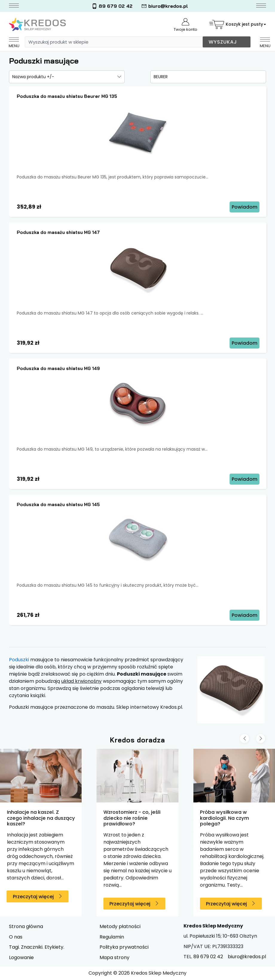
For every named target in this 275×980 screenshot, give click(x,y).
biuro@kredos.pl (165, 6)
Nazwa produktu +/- (33, 77)
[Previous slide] (245, 739)
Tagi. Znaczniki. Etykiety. (37, 947)
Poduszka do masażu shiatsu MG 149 (58, 368)
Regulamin (112, 937)
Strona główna (26, 926)
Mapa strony (114, 957)
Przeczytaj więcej (33, 897)
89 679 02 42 (112, 6)
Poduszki (19, 660)
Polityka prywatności (124, 947)
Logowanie (21, 957)
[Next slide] (261, 739)
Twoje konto (185, 25)
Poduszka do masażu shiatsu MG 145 (58, 504)
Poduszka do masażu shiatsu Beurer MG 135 (67, 96)
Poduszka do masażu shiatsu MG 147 (58, 232)
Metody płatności (120, 926)
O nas (16, 937)
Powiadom (245, 207)
